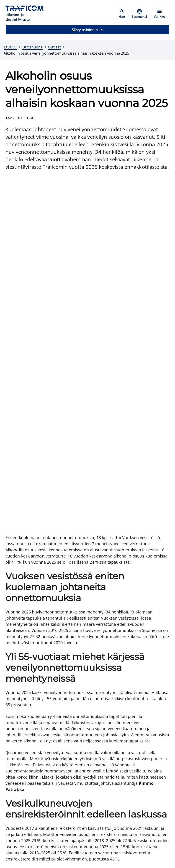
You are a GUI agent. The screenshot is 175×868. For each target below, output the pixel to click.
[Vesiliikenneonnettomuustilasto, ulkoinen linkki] (48, 664)
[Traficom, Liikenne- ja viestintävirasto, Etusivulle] (27, 14)
